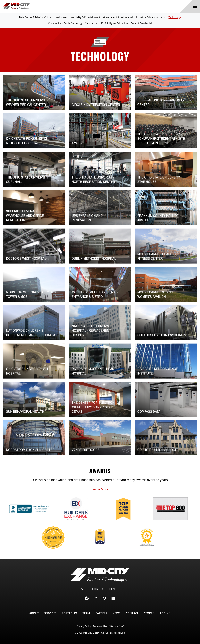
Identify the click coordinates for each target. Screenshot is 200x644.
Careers (101, 613)
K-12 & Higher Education (114, 23)
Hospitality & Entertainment (85, 17)
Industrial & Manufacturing (151, 17)
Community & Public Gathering (65, 23)
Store (149, 613)
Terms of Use (100, 626)
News (116, 613)
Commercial (92, 23)
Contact (132, 613)
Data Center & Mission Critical (35, 17)
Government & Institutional (118, 17)
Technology (175, 17)
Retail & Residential (141, 23)
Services (50, 613)
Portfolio (69, 613)
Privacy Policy (84, 626)
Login (165, 613)
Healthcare (61, 17)
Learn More (100, 489)
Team (86, 613)
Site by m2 (117, 626)
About (34, 613)
